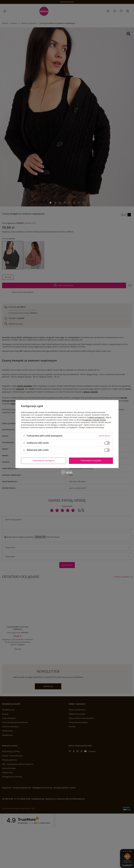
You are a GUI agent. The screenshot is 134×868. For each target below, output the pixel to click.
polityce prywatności (96, 417)
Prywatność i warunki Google (94, 420)
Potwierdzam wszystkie (91, 461)
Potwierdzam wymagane (44, 461)
